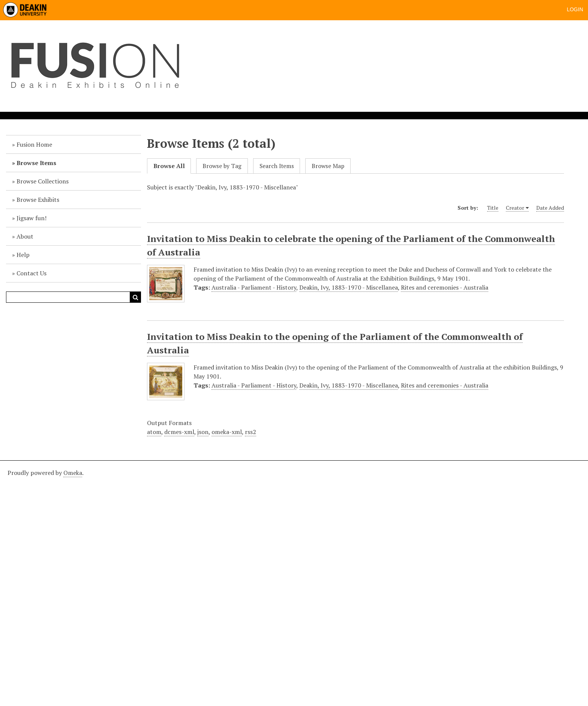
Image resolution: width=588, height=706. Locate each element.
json (203, 432)
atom (154, 432)
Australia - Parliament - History (254, 287)
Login (575, 9)
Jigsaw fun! (31, 218)
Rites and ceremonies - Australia (445, 287)
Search (135, 297)
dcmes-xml (179, 432)
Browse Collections (43, 181)
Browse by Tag (222, 166)
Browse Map (328, 166)
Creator (515, 208)
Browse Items (36, 163)
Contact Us (31, 273)
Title (493, 208)
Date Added (550, 208)
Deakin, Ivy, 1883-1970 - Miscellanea (349, 287)
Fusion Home (34, 144)
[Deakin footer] (294, 582)
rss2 (250, 432)
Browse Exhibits (38, 200)
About (25, 236)
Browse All (169, 166)
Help (23, 255)
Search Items (277, 166)
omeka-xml (227, 432)
